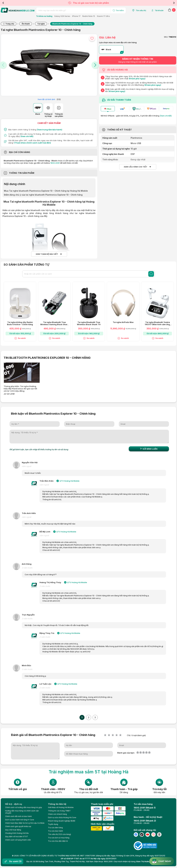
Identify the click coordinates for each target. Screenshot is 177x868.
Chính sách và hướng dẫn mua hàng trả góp (24, 807)
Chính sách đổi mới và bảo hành (18, 816)
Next (174, 3)
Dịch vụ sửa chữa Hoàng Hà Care (62, 817)
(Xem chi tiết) (27, 136)
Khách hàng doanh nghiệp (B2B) (62, 821)
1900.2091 (55, 163)
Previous (3, 3)
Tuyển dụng (53, 824)
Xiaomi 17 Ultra (103, 16)
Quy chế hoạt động (13, 830)
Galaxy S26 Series (62, 16)
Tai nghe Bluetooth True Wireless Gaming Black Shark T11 (54, 323)
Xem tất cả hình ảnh (46, 99)
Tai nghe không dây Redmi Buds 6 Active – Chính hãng (20, 323)
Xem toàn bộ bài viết (47, 254)
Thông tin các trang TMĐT (59, 811)
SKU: (166, 37)
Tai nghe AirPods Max (123, 322)
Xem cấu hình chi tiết (136, 167)
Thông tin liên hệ (57, 804)
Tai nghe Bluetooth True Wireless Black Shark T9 (89, 323)
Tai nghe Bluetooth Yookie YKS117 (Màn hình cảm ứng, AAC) (158, 323)
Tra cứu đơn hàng (55, 828)
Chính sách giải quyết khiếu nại (18, 826)
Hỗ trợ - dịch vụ (14, 804)
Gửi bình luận (149, 449)
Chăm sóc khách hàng (57, 814)
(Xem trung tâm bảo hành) (50, 130)
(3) (20, 861)
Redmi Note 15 (89, 16)
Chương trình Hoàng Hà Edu (17, 833)
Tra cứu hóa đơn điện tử (58, 841)
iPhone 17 (76, 16)
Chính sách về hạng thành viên (18, 840)
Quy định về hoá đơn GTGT (17, 836)
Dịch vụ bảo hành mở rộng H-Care (20, 820)
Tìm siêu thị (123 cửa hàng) (59, 834)
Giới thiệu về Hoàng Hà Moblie (61, 807)
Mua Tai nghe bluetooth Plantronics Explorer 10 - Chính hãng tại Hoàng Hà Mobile (46, 191)
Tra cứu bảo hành (55, 831)
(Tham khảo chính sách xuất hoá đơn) (32, 143)
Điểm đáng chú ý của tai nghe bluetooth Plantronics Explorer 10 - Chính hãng (43, 195)
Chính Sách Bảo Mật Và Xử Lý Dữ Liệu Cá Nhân (25, 823)
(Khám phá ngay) (137, 79)
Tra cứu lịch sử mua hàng (59, 838)
